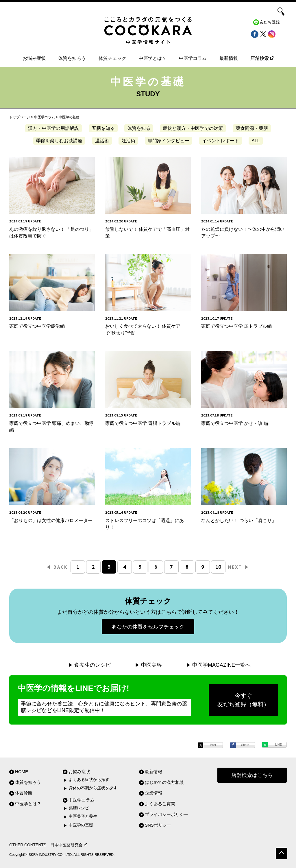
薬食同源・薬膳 (252, 128)
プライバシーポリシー (166, 814)
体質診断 (24, 793)
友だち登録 (270, 22)
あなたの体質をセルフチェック (148, 627)
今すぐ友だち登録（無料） (243, 700)
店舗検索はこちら (252, 775)
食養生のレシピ (92, 665)
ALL (256, 141)
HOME (22, 772)
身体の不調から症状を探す (93, 788)
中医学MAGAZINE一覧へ (221, 665)
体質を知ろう (72, 58)
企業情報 (153, 793)
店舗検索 (262, 58)
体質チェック (112, 58)
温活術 (102, 141)
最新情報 (229, 58)
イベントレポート (221, 141)
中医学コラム (193, 58)
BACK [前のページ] (57, 567)
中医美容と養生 (83, 816)
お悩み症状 (34, 58)
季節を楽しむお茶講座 (59, 141)
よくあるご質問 (160, 804)
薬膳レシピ (79, 808)
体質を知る (139, 128)
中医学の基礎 (81, 825)
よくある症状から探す (89, 780)
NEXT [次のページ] (239, 567)
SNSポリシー (158, 825)
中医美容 (151, 665)
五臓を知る (103, 128)
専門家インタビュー (169, 141)
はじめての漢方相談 (164, 782)
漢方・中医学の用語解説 (53, 128)
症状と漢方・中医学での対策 (193, 128)
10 (218, 567)
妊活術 (128, 141)
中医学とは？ (153, 58)
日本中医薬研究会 (69, 845)
